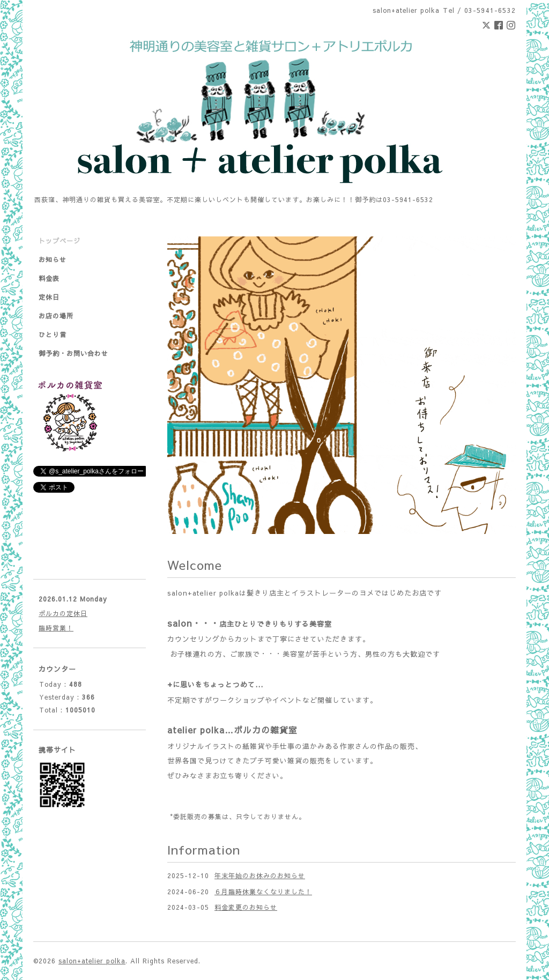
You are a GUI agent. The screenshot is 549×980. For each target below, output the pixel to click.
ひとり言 (53, 335)
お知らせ (53, 259)
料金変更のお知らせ (246, 907)
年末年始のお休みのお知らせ (260, 875)
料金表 (49, 278)
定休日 (49, 297)
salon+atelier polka (92, 961)
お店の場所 (56, 316)
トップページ (60, 241)
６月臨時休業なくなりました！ (263, 892)
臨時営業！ (56, 628)
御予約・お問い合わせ (73, 353)
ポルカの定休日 (63, 613)
